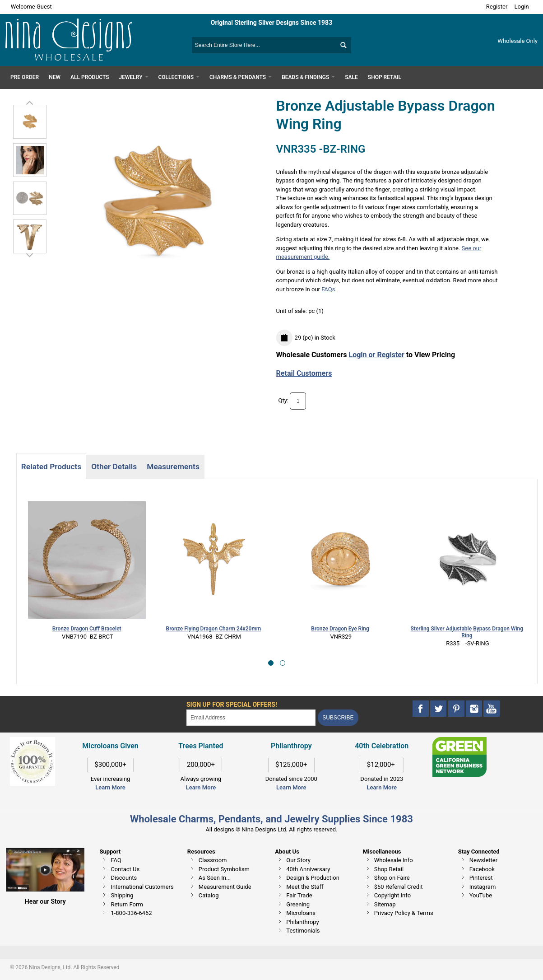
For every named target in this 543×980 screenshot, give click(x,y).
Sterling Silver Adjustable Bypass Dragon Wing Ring (341, 632)
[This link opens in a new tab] (459, 741)
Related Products (51, 467)
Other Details (114, 467)
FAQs (328, 289)
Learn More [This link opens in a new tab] (201, 787)
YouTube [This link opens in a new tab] (481, 895)
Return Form (127, 904)
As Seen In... (215, 878)
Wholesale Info (394, 860)
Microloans (301, 913)
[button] (271, 663)
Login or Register (377, 355)
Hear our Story (45, 901)
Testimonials (303, 931)
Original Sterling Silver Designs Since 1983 (271, 23)
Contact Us (125, 869)
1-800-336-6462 (131, 913)
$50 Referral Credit (399, 887)
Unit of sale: (292, 311)
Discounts (124, 878)
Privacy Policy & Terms (404, 913)
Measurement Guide (225, 887)
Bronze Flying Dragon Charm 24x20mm (87, 629)
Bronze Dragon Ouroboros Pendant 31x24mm (467, 629)
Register (497, 7)
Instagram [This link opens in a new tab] (483, 887)
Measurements (173, 467)
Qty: (283, 400)
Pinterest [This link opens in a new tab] (481, 878)
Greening (298, 904)
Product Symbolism (224, 869)
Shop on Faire (392, 878)
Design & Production (313, 878)
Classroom (213, 860)
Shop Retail (389, 869)
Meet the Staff (305, 887)
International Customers (142, 887)
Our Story (298, 860)
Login (522, 7)
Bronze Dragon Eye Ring (214, 629)
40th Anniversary (308, 869)
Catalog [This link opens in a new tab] (209, 895)
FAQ (116, 860)
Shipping (122, 895)
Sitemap (385, 904)
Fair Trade (299, 895)
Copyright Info (392, 895)
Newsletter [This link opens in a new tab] (484, 860)
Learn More (110, 787)
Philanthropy (302, 922)
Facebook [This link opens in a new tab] (482, 869)
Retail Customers (304, 373)
